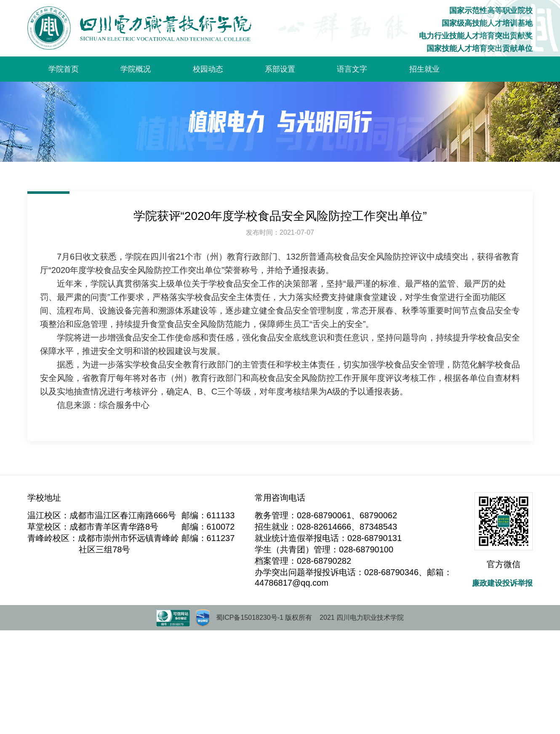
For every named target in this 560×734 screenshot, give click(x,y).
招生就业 (424, 69)
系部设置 (280, 69)
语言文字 (352, 69)
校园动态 (208, 69)
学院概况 (136, 69)
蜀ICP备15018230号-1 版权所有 (264, 617)
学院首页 (64, 69)
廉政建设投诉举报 (502, 583)
